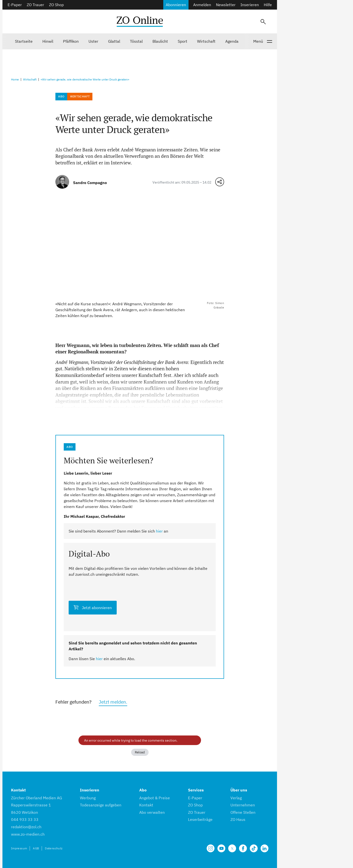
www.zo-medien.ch (28, 834)
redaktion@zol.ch (26, 827)
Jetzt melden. (113, 702)
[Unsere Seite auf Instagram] (211, 848)
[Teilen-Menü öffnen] (220, 182)
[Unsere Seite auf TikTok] (254, 848)
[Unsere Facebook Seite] (243, 848)
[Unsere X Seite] (232, 848)
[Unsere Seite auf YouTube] (221, 848)
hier (159, 531)
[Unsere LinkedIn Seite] (265, 848)
